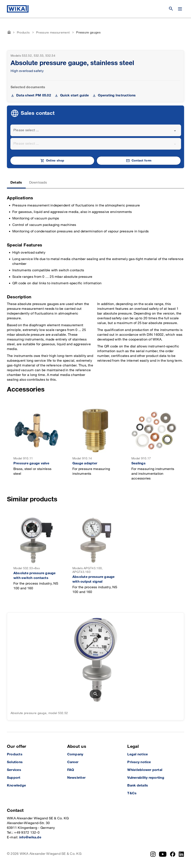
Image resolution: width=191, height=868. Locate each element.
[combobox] (96, 130)
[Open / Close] (180, 9)
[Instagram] (153, 854)
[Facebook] (173, 854)
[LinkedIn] (181, 854)
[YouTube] (163, 854)
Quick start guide (74, 95)
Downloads (38, 183)
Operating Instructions (117, 95)
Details (16, 183)
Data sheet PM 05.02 (34, 95)
